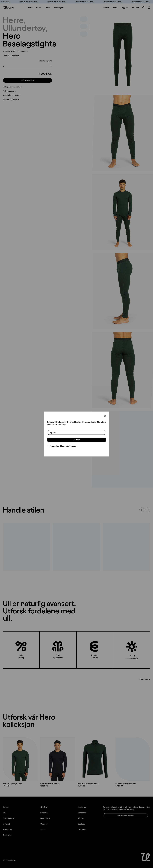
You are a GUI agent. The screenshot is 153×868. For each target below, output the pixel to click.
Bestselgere (59, 7)
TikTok (81, 818)
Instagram (82, 807)
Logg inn (124, 7)
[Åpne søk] (143, 7)
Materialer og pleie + (12, 95)
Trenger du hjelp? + (11, 99)
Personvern (45, 818)
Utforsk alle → (144, 679)
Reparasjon (7, 835)
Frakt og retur (9, 818)
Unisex (48, 7)
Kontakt (6, 807)
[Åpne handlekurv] (149, 7)
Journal (106, 7)
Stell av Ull (7, 829)
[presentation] (123, 54)
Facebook (82, 813)
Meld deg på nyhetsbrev (125, 816)
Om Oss (44, 807)
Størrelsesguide (46, 61)
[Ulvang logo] (8, 8)
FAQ (5, 813)
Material (6, 824)
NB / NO (135, 7)
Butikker (44, 813)
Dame (39, 7)
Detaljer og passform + (12, 87)
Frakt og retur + (9, 91)
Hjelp (115, 7)
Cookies (44, 824)
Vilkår (43, 829)
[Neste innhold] (148, 510)
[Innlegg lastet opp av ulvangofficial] (26, 547)
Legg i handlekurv (27, 80)
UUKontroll (82, 829)
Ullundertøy (24, 28)
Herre (30, 7)
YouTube (82, 824)
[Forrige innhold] (142, 510)
